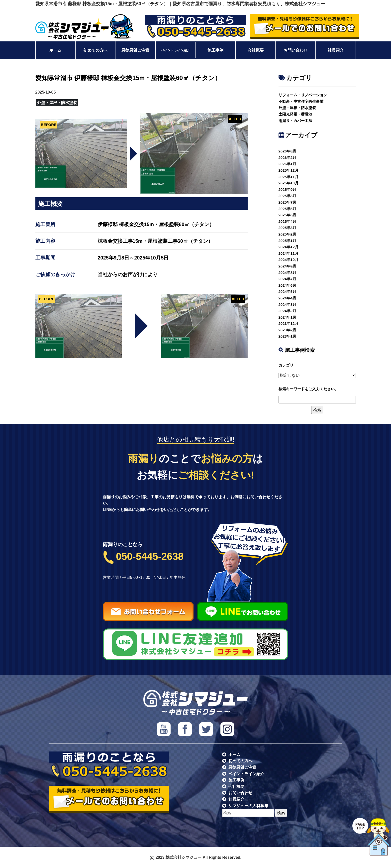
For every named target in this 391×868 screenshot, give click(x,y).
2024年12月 (289, 247)
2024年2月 (288, 311)
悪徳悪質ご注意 (135, 50)
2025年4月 (288, 221)
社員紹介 (336, 50)
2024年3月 (288, 305)
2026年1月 (288, 164)
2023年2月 (288, 330)
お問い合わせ (295, 50)
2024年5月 (288, 292)
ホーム (55, 50)
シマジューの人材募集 (248, 806)
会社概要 (256, 50)
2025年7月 (288, 202)
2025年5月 (288, 215)
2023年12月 (289, 323)
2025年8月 (288, 196)
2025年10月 (289, 183)
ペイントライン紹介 (175, 50)
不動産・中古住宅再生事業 (301, 101)
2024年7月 (288, 279)
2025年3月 (288, 228)
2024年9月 (288, 266)
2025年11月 (289, 177)
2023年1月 (288, 336)
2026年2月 (288, 158)
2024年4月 (288, 298)
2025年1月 (288, 241)
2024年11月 (289, 253)
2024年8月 (288, 273)
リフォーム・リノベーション (303, 95)
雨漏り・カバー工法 (295, 121)
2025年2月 (288, 234)
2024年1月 (288, 317)
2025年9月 (288, 189)
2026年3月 (288, 151)
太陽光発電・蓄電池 (295, 114)
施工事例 (215, 50)
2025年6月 (288, 209)
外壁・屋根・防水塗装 (297, 108)
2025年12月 (289, 170)
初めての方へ (96, 50)
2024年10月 (289, 260)
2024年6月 (288, 285)
